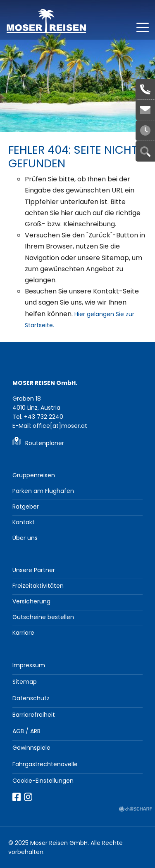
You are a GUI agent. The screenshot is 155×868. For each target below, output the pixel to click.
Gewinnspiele (31, 748)
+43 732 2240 (145, 89)
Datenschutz (31, 698)
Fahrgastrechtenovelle (45, 764)
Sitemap (25, 682)
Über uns (25, 538)
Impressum (29, 665)
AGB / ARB (26, 731)
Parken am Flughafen (43, 491)
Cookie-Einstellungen (43, 781)
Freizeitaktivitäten (38, 586)
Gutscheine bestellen (43, 617)
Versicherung (31, 601)
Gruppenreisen (34, 475)
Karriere (23, 633)
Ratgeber (26, 507)
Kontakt (24, 522)
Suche (145, 151)
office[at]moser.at (145, 110)
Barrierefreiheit (34, 715)
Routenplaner (45, 443)
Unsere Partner (34, 570)
